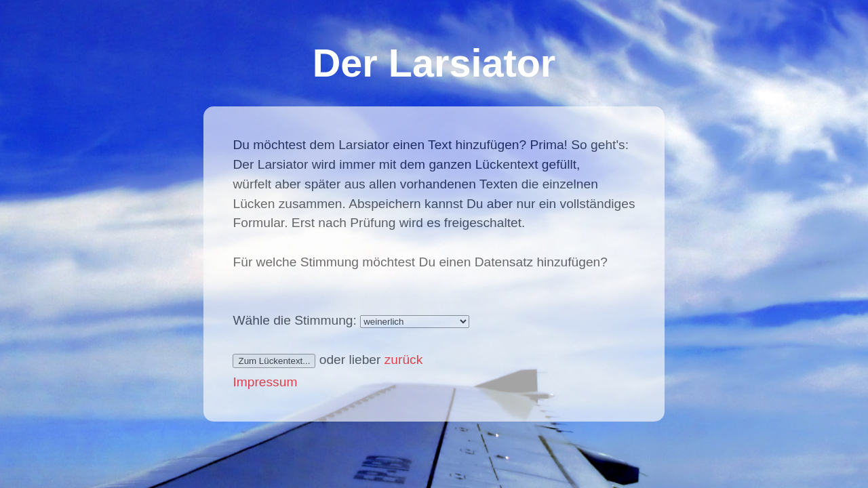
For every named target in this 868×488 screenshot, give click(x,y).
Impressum (265, 382)
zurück (404, 360)
